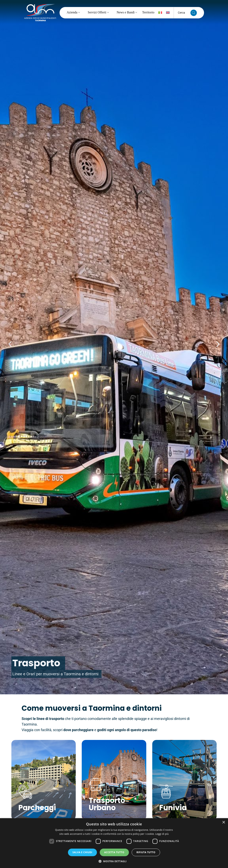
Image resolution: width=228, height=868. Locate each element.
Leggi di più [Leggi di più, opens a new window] (162, 834)
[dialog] (114, 843)
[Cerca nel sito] (194, 13)
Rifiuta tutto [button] (146, 852)
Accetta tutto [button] (114, 852)
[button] (10, 344)
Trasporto (36, 663)
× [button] (224, 822)
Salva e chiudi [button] (82, 852)
